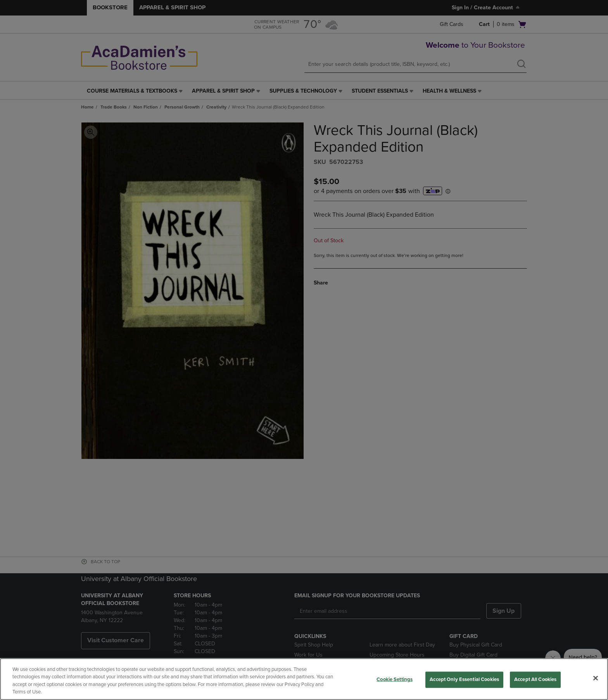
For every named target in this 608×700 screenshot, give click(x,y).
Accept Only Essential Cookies (464, 679)
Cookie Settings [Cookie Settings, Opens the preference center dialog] (395, 679)
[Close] (596, 678)
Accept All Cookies (535, 679)
